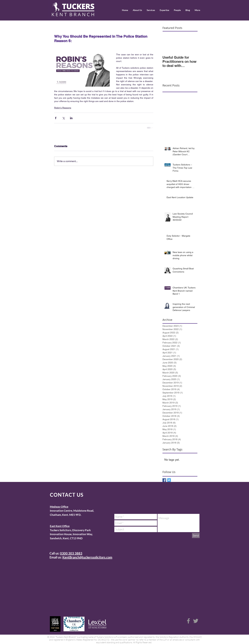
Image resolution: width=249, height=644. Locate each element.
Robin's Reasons (63, 108)
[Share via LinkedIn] (71, 118)
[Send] (196, 535)
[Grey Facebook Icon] (188, 621)
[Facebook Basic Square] (164, 480)
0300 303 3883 (71, 553)
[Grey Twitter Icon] (196, 621)
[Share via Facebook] (56, 118)
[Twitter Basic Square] (169, 480)
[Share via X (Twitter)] (63, 118)
